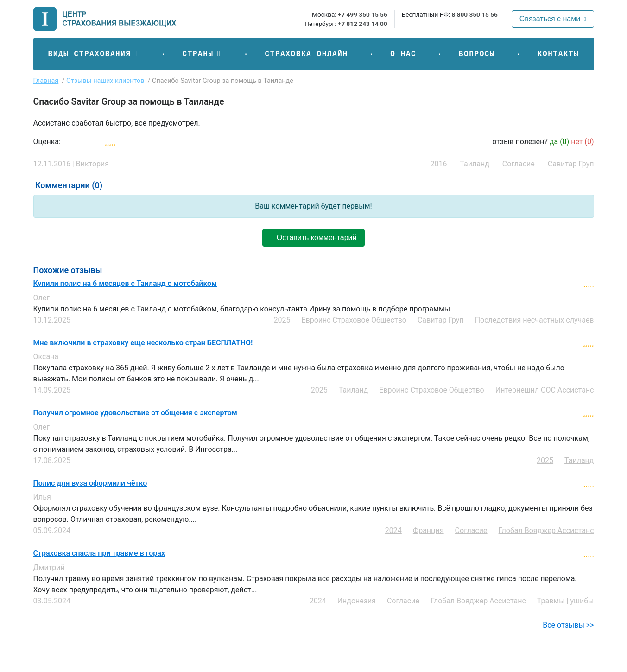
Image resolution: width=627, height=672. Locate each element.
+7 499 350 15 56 (363, 14)
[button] (94, 54)
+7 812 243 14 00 (363, 24)
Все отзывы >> (568, 625)
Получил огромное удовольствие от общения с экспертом (135, 413)
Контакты (558, 54)
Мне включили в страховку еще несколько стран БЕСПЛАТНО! (143, 343)
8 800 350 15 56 (474, 14)
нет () (582, 142)
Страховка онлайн (306, 54)
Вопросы (477, 54)
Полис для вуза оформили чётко (90, 483)
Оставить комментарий (313, 238)
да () (559, 142)
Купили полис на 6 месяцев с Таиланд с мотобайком (125, 284)
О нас (403, 54)
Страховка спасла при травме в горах (99, 553)
